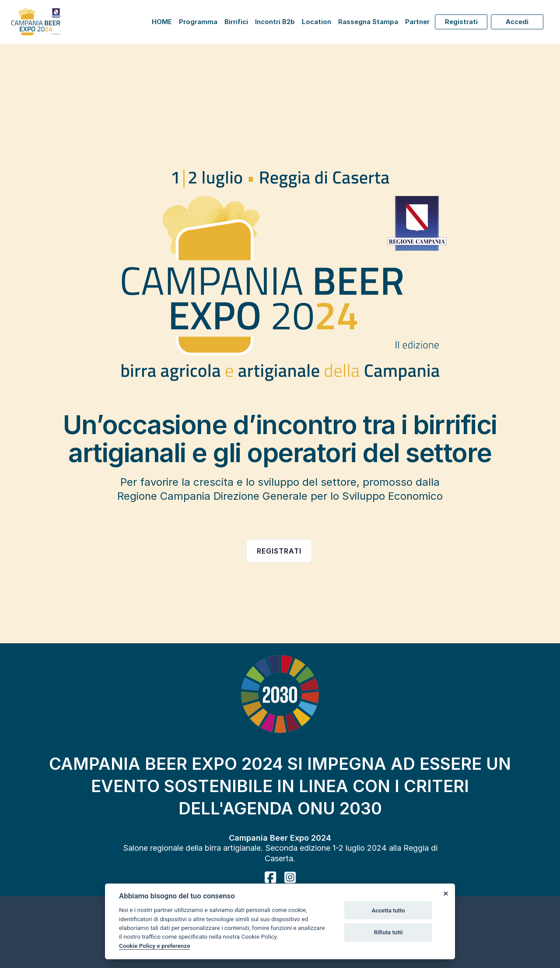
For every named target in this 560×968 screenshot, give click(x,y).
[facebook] (270, 877)
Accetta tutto (388, 910)
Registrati (461, 22)
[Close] (445, 893)
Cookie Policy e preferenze (154, 946)
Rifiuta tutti (388, 932)
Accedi (517, 22)
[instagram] (290, 877)
